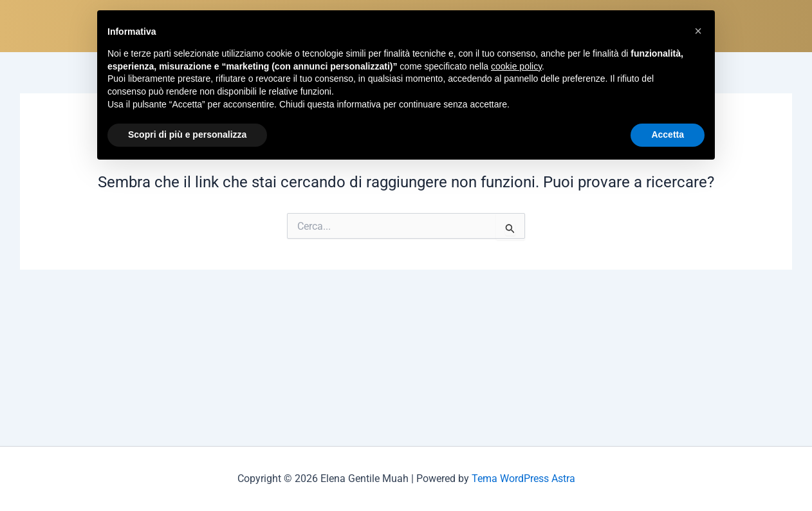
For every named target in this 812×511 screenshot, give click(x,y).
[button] (698, 31)
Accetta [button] (668, 135)
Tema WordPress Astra (523, 478)
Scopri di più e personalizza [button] (187, 135)
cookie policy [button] (516, 66)
